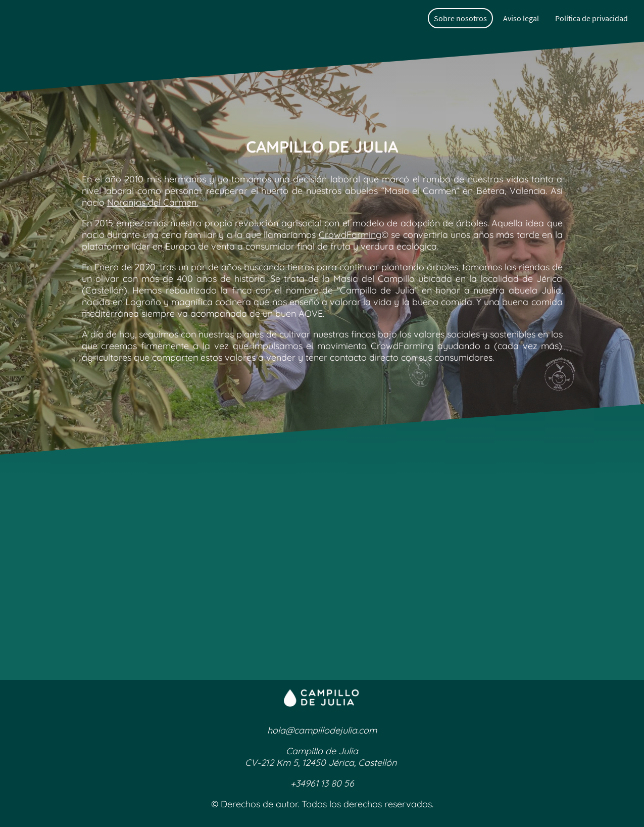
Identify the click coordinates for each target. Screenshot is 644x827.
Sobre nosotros (460, 18)
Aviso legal (521, 18)
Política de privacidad (591, 18)
